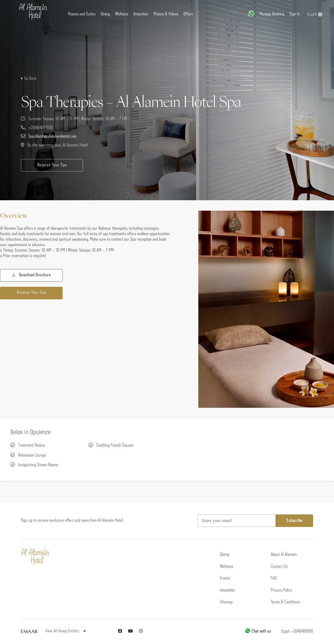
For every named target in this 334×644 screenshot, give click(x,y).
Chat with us (258, 631)
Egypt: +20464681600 (297, 631)
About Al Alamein (284, 555)
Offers (188, 14)
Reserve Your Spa (52, 165)
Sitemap (226, 602)
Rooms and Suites (82, 14)
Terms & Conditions (285, 602)
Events (225, 578)
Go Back (30, 79)
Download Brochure (31, 275)
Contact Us (279, 567)
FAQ (274, 578)
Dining (105, 14)
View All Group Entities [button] (65, 631)
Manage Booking (272, 14)
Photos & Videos (166, 14)
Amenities (141, 14)
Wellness (122, 14)
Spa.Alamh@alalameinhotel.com (52, 136)
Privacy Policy (281, 590)
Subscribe (294, 521)
